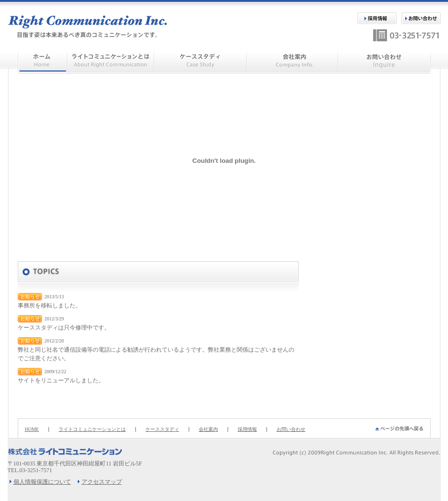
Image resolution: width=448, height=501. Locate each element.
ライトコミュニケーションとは (92, 429)
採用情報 (247, 429)
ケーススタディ (162, 429)
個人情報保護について (42, 482)
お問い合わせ (291, 429)
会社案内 (208, 429)
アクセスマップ (102, 482)
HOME (32, 429)
